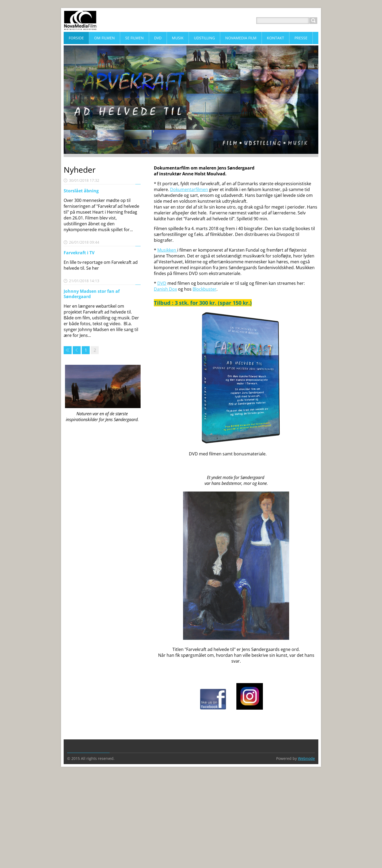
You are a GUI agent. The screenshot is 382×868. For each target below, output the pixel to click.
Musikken (167, 250)
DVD (162, 283)
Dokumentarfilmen (189, 189)
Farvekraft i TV (79, 253)
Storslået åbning (81, 191)
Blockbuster (205, 289)
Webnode (306, 758)
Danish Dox (165, 289)
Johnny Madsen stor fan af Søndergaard (92, 294)
